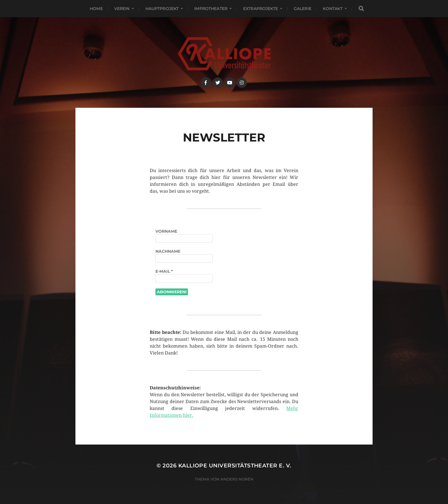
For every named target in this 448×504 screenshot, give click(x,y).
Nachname (168, 251)
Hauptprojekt (162, 9)
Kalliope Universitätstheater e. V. (235, 466)
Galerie (303, 9)
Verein (122, 9)
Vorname (166, 231)
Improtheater (211, 9)
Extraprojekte (261, 9)
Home (96, 9)
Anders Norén (237, 479)
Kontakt (333, 9)
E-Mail (164, 271)
